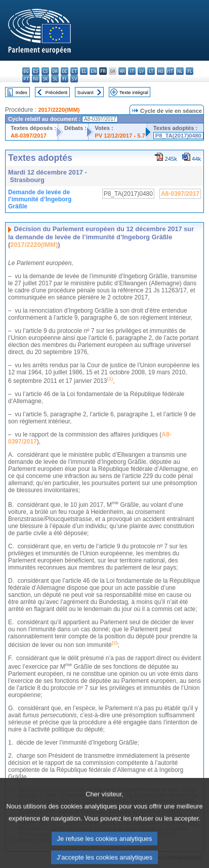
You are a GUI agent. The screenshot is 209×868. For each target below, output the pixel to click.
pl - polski (190, 71)
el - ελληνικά (84, 71)
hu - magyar (161, 71)
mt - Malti (170, 71)
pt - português (26, 79)
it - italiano (132, 71)
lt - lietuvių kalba (151, 71)
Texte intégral (134, 92)
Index (22, 92)
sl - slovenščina (55, 79)
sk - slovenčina (45, 79)
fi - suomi (65, 79)
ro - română (36, 79)
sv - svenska (74, 79)
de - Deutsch (65, 71)
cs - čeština (45, 71)
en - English (93, 71)
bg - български (26, 71)
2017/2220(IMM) (59, 110)
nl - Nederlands (180, 71)
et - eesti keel (74, 71)
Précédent (57, 92)
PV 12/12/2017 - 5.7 (120, 136)
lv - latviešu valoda (141, 71)
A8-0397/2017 (29, 136)
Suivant (86, 92)
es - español (36, 71)
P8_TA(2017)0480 (178, 136)
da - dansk (55, 71)
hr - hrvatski (122, 71)
